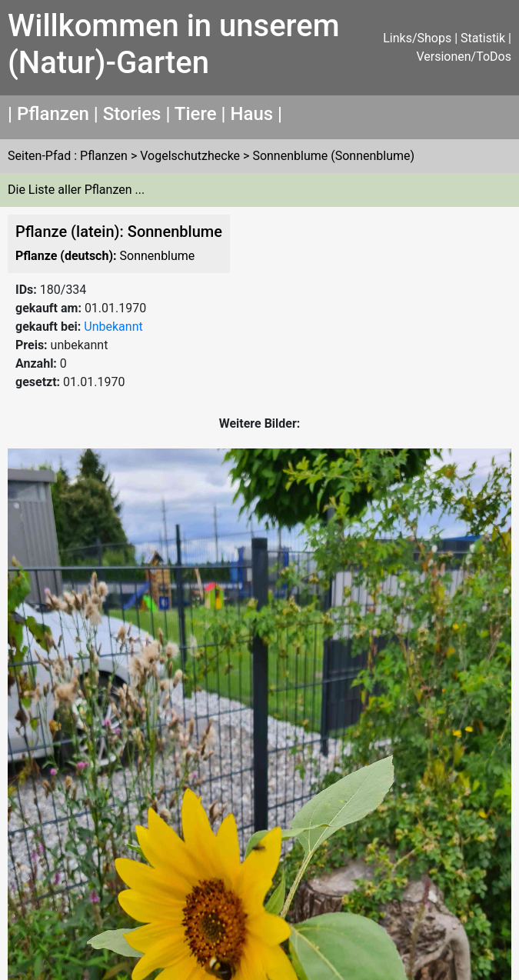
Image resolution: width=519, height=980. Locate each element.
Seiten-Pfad (39, 156)
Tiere (196, 114)
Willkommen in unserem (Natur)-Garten (174, 44)
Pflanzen (53, 114)
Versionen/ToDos (464, 57)
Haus (251, 114)
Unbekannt (113, 327)
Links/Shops (417, 38)
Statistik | (486, 38)
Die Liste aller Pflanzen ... (76, 190)
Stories (132, 114)
